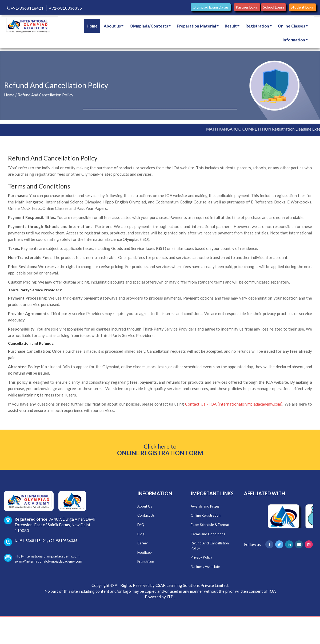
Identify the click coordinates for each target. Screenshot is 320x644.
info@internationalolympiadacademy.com (42, 556)
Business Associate (205, 567)
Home (92, 26)
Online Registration (206, 515)
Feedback (145, 552)
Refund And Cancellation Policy (45, 95)
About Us (145, 506)
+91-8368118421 (25, 8)
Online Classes (293, 26)
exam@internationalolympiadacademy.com (48, 561)
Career (143, 543)
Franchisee (146, 561)
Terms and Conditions (208, 534)
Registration (259, 26)
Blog (141, 534)
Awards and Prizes (205, 506)
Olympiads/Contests (150, 26)
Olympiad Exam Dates (211, 7)
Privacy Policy (201, 557)
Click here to (160, 450)
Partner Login (247, 7)
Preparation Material (198, 26)
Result (232, 26)
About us (114, 26)
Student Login (303, 7)
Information (295, 40)
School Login (273, 7)
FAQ (141, 525)
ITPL (171, 597)
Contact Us (146, 515)
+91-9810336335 (65, 8)
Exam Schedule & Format (210, 525)
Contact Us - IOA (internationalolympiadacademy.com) (234, 404)
